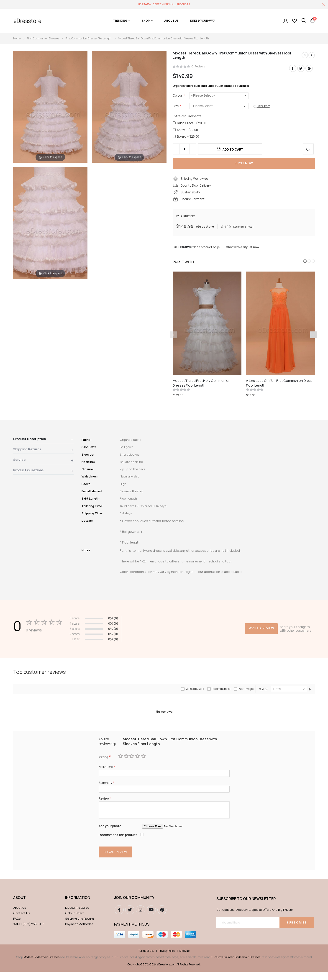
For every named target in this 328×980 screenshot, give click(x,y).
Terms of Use (146, 959)
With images (246, 694)
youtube (151, 918)
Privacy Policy (167, 959)
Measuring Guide (77, 916)
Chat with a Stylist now (242, 251)
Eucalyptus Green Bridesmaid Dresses (236, 965)
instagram (141, 918)
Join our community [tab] (134, 906)
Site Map (184, 959)
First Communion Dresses (43, 38)
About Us (20, 916)
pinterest (162, 918)
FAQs (17, 927)
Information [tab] (78, 906)
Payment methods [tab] (132, 932)
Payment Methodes (79, 932)
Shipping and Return (79, 927)
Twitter (301, 69)
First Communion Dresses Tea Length (88, 38)
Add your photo (111, 834)
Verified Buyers (195, 694)
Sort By (263, 695)
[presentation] (314, 339)
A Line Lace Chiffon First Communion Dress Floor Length (279, 387)
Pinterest (309, 69)
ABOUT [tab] (19, 906)
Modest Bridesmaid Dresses (41, 965)
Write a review (261, 629)
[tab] (43, 444)
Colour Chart (74, 921)
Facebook (293, 69)
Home (17, 38)
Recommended (221, 694)
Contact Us (22, 921)
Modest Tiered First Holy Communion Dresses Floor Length (202, 387)
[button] (305, 265)
